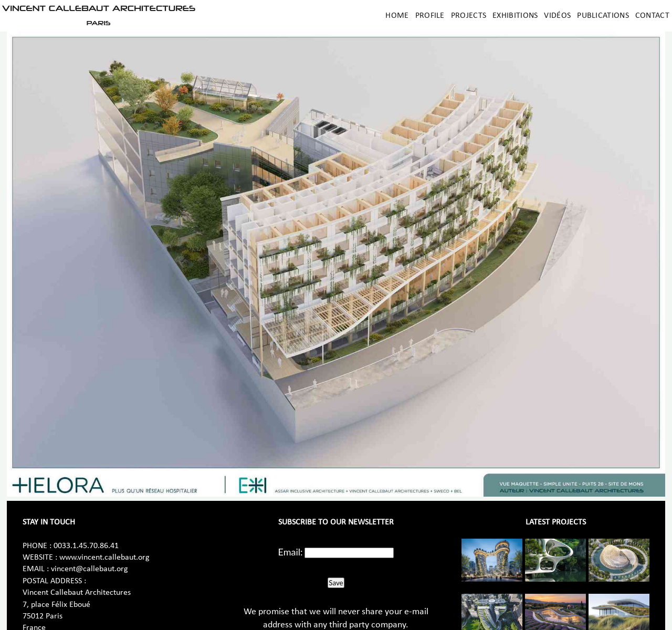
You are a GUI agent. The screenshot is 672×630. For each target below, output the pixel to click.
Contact (652, 16)
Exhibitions (515, 16)
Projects (469, 16)
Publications (603, 16)
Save (336, 583)
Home (397, 16)
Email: (291, 552)
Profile (430, 16)
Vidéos (557, 16)
